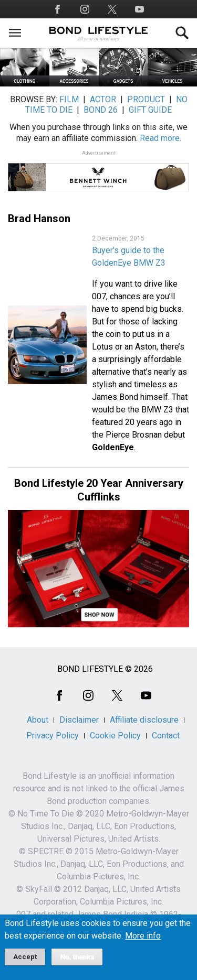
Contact (166, 736)
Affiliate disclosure (144, 720)
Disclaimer (79, 720)
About (38, 720)
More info (143, 941)
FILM (69, 99)
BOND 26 (101, 110)
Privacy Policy (53, 736)
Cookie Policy (115, 736)
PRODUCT (146, 99)
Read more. (160, 138)
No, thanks (77, 962)
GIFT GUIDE (150, 110)
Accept (25, 962)
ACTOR (103, 99)
